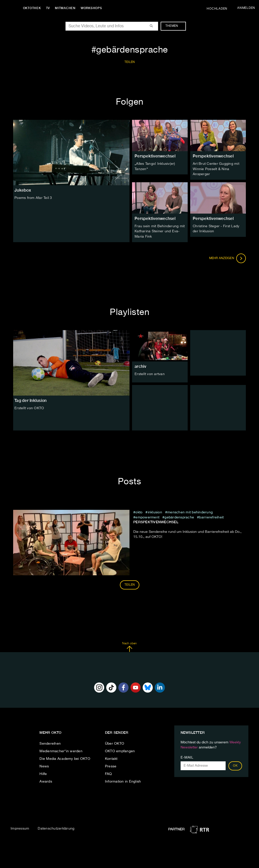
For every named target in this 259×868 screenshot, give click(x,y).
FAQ (109, 773)
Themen (174, 26)
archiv (141, 365)
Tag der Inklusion (30, 399)
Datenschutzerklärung (56, 828)
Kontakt (111, 758)
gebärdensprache (179, 516)
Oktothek (33, 8)
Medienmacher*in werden (61, 750)
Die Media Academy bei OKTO (65, 758)
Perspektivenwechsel (155, 156)
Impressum (20, 828)
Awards (46, 781)
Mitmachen (67, 8)
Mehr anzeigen (228, 257)
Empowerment (147, 516)
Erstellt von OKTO (29, 407)
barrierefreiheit (211, 516)
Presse (111, 766)
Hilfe (43, 773)
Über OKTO (115, 743)
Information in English (123, 781)
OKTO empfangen (120, 750)
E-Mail (187, 757)
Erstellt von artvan (150, 373)
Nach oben (129, 646)
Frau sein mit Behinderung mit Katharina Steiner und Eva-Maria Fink (160, 231)
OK (235, 765)
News (44, 766)
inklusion (155, 511)
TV (49, 8)
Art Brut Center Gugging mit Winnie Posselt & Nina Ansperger (216, 169)
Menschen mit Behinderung (190, 511)
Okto (139, 511)
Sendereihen (50, 743)
